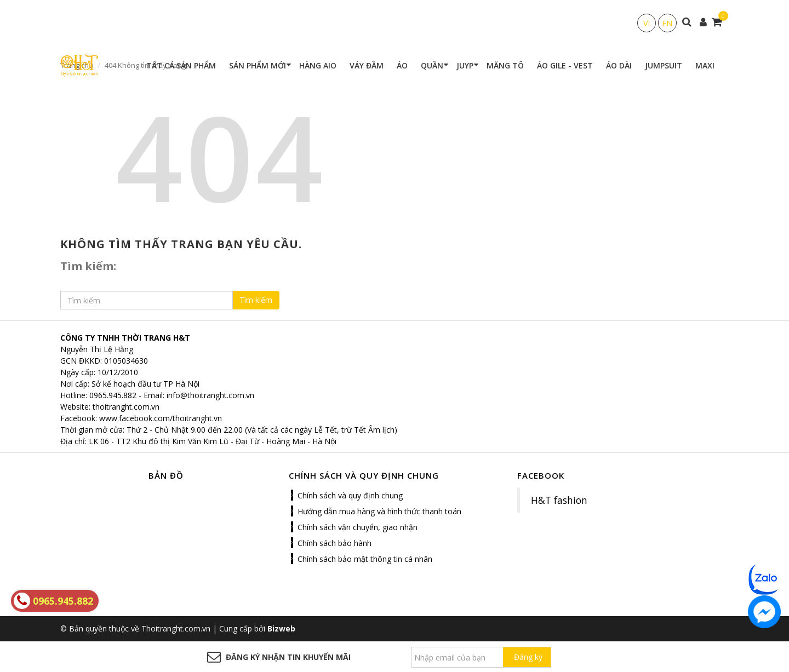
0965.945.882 (113, 395)
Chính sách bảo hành (335, 543)
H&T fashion (559, 500)
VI (647, 23)
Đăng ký (528, 657)
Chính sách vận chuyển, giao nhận (358, 527)
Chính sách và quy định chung (350, 495)
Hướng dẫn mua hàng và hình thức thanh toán (379, 511)
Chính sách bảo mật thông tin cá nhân (365, 559)
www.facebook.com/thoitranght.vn (161, 418)
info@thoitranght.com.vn (210, 395)
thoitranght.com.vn (126, 407)
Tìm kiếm (256, 300)
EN (667, 23)
